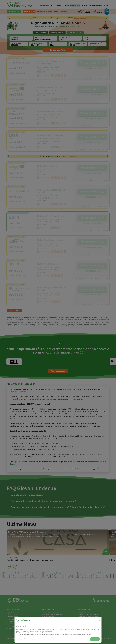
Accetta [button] (95, 639)
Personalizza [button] (23, 639)
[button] (99, 620)
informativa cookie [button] (47, 631)
